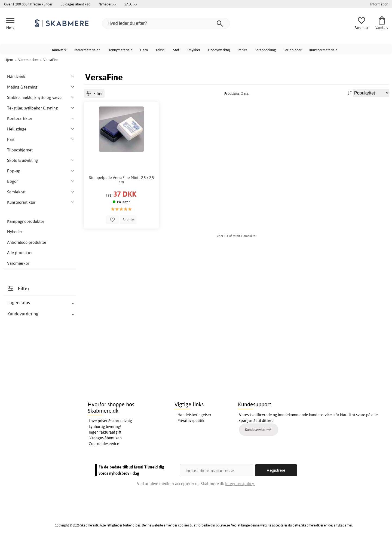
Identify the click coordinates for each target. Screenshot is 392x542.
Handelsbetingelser (194, 415)
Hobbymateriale (120, 50)
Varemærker (18, 263)
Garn (144, 50)
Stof (176, 50)
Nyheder (15, 232)
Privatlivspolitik (191, 421)
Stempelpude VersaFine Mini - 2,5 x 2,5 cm (121, 180)
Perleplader (293, 50)
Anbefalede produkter (27, 242)
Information (379, 4)
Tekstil (160, 50)
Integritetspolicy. (240, 484)
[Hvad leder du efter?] (166, 23)
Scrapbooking (265, 50)
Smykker (194, 50)
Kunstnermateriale (323, 50)
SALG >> (131, 4)
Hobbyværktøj (219, 50)
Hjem (9, 60)
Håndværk (59, 50)
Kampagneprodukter (26, 221)
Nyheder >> (107, 4)
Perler (242, 50)
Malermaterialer (87, 50)
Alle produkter (20, 253)
